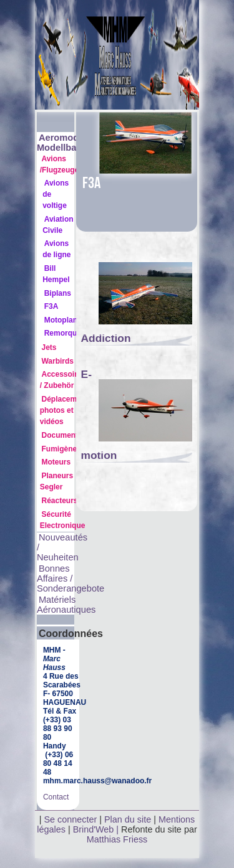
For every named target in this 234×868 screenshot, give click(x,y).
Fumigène (59, 449)
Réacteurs (59, 501)
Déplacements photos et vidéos (66, 410)
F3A (51, 306)
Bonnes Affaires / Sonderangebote (71, 578)
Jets (49, 347)
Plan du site (128, 819)
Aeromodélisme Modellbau (72, 143)
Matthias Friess (117, 839)
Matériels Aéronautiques (66, 605)
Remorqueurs (69, 333)
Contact (56, 797)
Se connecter (70, 819)
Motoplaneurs (69, 320)
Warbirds (57, 361)
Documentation (68, 435)
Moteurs (56, 462)
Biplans (58, 293)
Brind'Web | (97, 829)
